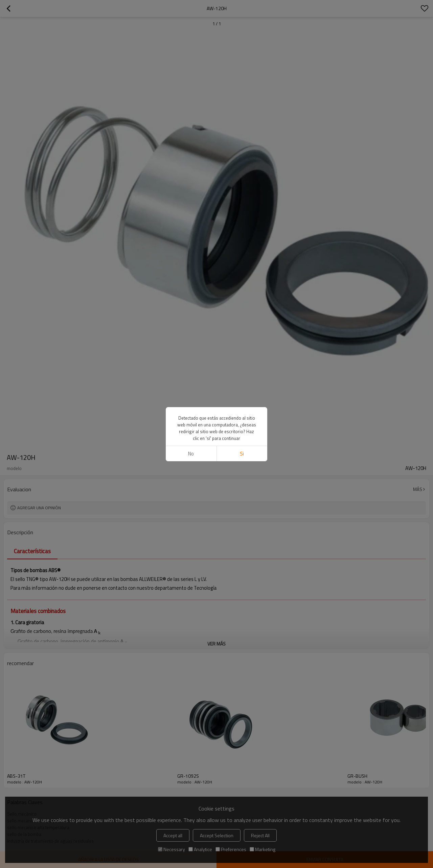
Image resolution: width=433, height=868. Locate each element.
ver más (216, 644)
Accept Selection (217, 835)
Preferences (231, 849)
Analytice (200, 849)
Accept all (173, 835)
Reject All (260, 835)
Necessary (172, 849)
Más (418, 489)
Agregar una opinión (39, 508)
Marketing (263, 849)
